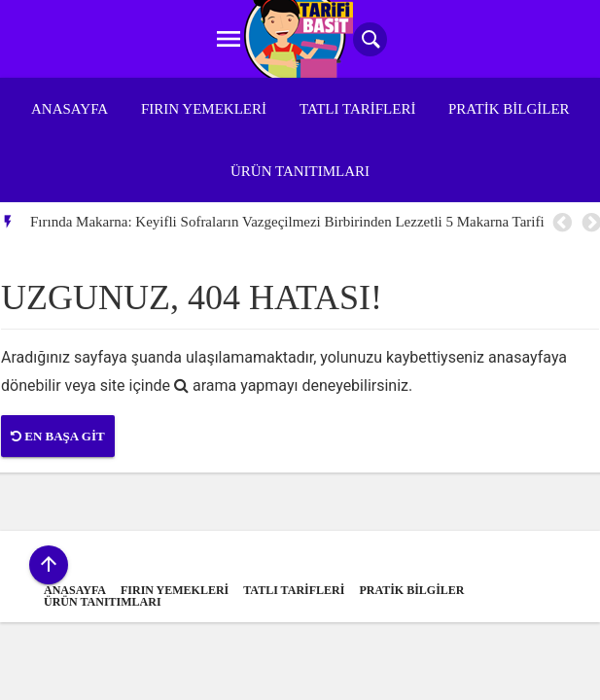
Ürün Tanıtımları (300, 171)
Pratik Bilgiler (509, 109)
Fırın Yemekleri (204, 109)
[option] (315, 222)
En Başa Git (58, 436)
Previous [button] (561, 223)
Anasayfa (70, 109)
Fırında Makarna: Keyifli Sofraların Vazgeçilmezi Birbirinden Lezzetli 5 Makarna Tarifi (287, 222)
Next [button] (590, 223)
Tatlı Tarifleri (357, 109)
